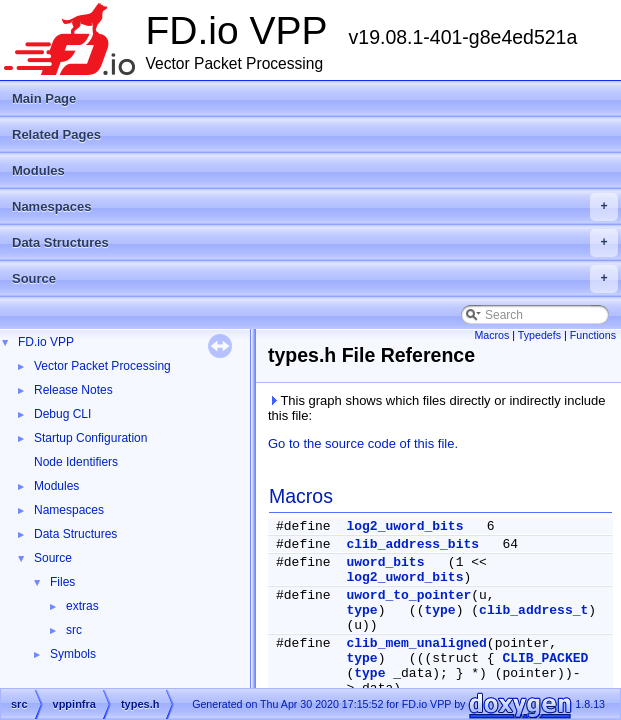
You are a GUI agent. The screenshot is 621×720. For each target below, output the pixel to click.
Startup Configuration (90, 438)
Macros (491, 335)
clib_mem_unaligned (416, 643)
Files (62, 582)
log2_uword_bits (404, 526)
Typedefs (539, 335)
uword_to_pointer (408, 595)
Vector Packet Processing (102, 366)
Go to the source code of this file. (363, 443)
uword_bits (385, 562)
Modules (38, 170)
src (74, 630)
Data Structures (315, 243)
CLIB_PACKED (545, 658)
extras (82, 606)
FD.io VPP (46, 342)
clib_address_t (533, 610)
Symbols (73, 654)
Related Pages (56, 134)
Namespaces (315, 207)
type (361, 610)
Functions (593, 335)
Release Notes (73, 390)
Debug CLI (62, 414)
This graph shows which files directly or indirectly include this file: (437, 408)
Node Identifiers (76, 462)
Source (315, 279)
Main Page (44, 98)
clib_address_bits (412, 544)
